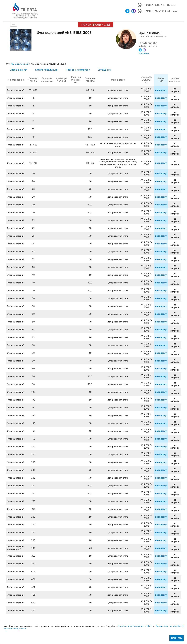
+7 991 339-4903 (154, 11)
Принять (176, 638)
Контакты (144, 53)
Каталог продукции (47, 70)
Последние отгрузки (78, 70)
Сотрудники (104, 70)
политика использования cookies (135, 626)
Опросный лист (19, 70)
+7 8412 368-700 (154, 5)
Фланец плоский (20, 64)
